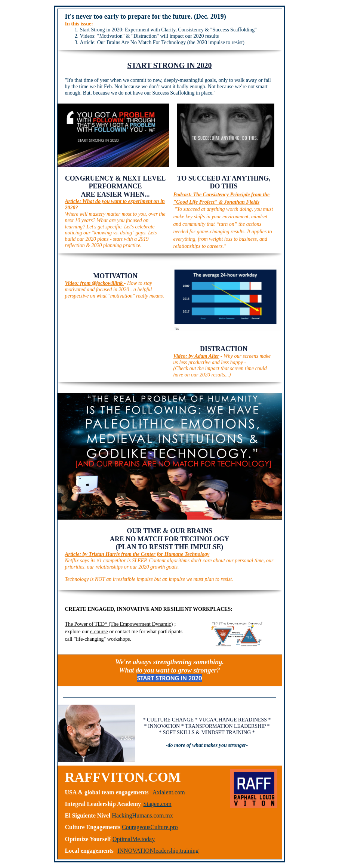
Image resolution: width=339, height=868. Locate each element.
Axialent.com (169, 792)
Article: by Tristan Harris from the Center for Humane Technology (137, 554)
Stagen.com (158, 804)
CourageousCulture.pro (150, 827)
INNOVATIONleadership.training (158, 851)
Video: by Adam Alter (196, 356)
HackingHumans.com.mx (142, 815)
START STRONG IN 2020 (170, 65)
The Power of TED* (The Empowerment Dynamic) (119, 624)
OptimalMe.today (134, 839)
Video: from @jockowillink (95, 283)
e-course (99, 632)
